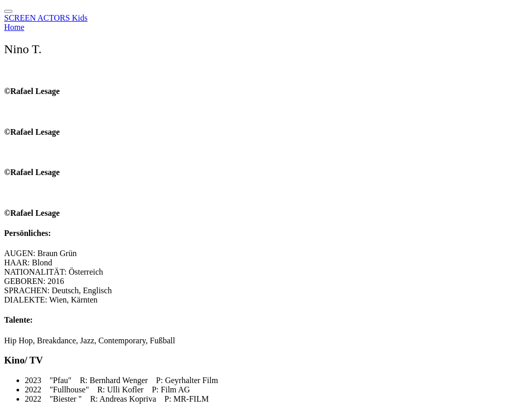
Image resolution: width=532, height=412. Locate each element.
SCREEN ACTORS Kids (46, 18)
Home (14, 27)
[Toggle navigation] (8, 11)
